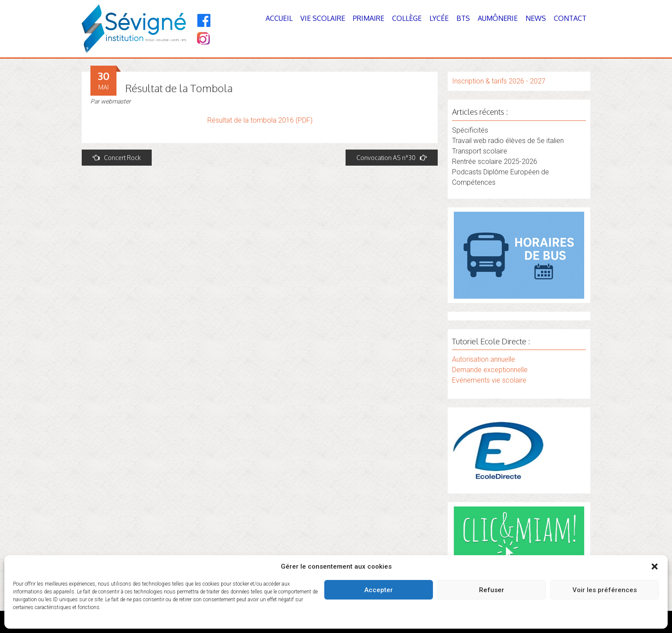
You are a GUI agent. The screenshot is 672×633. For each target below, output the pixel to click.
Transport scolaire (480, 151)
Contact (570, 18)
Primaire (369, 18)
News (536, 18)
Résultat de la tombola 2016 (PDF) (260, 120)
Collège (407, 18)
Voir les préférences (605, 590)
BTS (463, 18)
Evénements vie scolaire (489, 380)
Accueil (279, 18)
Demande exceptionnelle (490, 370)
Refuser (492, 590)
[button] (655, 566)
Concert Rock (117, 158)
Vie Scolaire (323, 18)
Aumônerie (498, 18)
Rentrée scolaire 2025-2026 (495, 162)
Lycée (439, 18)
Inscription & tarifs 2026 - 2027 (499, 81)
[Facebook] (204, 20)
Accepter (379, 590)
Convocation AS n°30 (392, 158)
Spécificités (470, 130)
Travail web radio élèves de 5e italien (508, 141)
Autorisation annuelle (484, 359)
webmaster (116, 101)
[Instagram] (203, 39)
